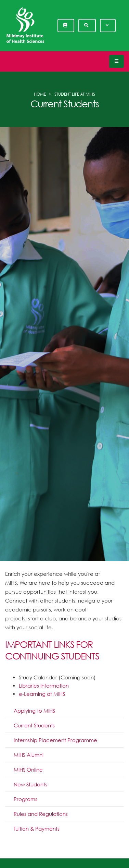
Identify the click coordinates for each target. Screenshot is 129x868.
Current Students (34, 725)
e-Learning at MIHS (42, 694)
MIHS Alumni (29, 755)
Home (40, 94)
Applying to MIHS (34, 711)
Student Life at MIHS (75, 94)
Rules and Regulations (41, 814)
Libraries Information (44, 686)
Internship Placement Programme (55, 740)
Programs (25, 799)
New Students (30, 784)
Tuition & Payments (37, 829)
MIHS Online (28, 770)
